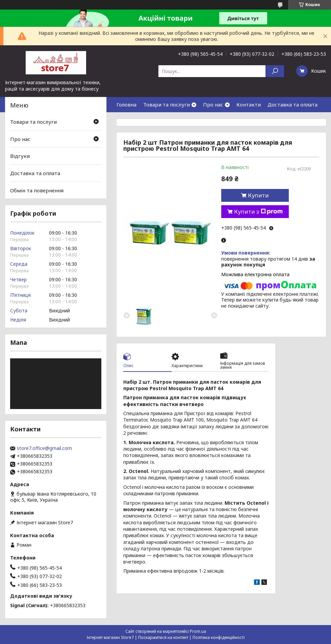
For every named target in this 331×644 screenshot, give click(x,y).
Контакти (249, 104)
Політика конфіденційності (219, 637)
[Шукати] (275, 71)
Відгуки (20, 156)
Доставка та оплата (292, 104)
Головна (126, 104)
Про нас (213, 104)
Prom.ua (198, 631)
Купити (258, 195)
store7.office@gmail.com (44, 448)
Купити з (258, 212)
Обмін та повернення (37, 190)
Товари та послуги (167, 104)
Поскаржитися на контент (163, 637)
